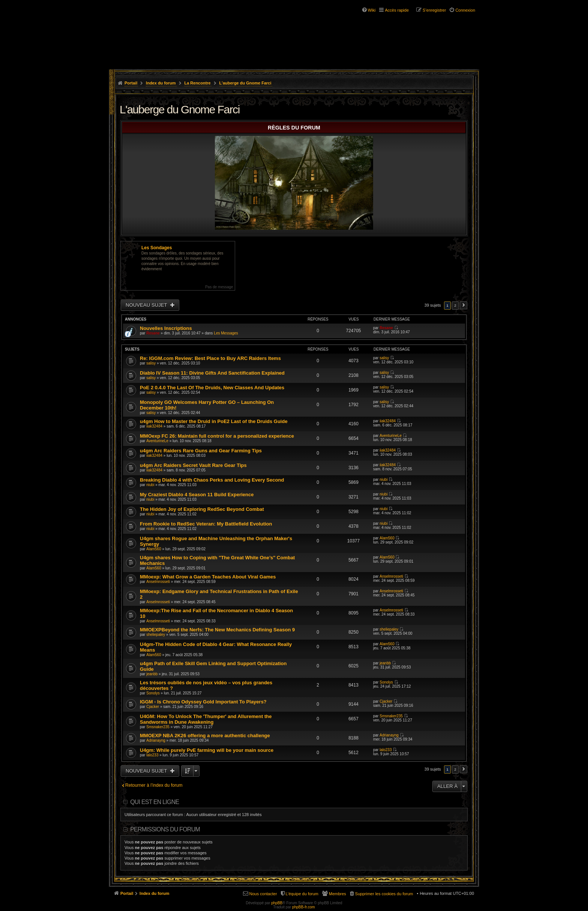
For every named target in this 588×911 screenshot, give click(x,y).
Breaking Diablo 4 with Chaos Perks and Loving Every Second (212, 480)
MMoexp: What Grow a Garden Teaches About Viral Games (208, 577)
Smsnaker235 (158, 727)
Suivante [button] (463, 305)
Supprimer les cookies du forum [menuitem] (384, 894)
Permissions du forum (165, 829)
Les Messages (226, 333)
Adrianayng (156, 740)
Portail (131, 83)
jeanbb (152, 674)
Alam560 (154, 549)
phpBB (277, 903)
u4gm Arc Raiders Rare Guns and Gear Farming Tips (201, 451)
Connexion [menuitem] (465, 10)
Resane (153, 333)
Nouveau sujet (147, 305)
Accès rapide (397, 10)
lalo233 (152, 755)
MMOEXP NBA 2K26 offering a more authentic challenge (205, 736)
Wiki (372, 10)
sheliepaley (156, 635)
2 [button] (455, 305)
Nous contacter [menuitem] (263, 894)
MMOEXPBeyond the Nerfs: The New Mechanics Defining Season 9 (217, 630)
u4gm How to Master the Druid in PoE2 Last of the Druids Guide (214, 421)
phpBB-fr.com (304, 907)
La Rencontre (197, 83)
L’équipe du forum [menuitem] (302, 894)
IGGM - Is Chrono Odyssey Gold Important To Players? (203, 702)
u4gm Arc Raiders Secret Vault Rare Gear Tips (193, 465)
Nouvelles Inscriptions (166, 328)
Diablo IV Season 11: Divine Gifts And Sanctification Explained (212, 373)
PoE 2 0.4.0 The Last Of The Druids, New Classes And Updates (212, 388)
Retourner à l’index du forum (154, 785)
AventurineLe (157, 441)
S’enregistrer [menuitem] (434, 10)
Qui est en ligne (154, 802)
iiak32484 (154, 426)
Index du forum (161, 83)
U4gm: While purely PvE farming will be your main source (207, 750)
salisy (151, 363)
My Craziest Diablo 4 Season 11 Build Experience (197, 495)
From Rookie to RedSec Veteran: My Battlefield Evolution (206, 524)
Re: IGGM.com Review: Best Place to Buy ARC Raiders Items (210, 358)
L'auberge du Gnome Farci (245, 83)
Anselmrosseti (158, 582)
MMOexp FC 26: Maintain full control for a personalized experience (217, 436)
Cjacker (153, 707)
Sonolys (153, 693)
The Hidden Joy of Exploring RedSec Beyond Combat (202, 509)
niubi (150, 485)
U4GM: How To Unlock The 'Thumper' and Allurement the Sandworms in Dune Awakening (206, 719)
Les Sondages (157, 248)
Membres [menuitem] (337, 894)
